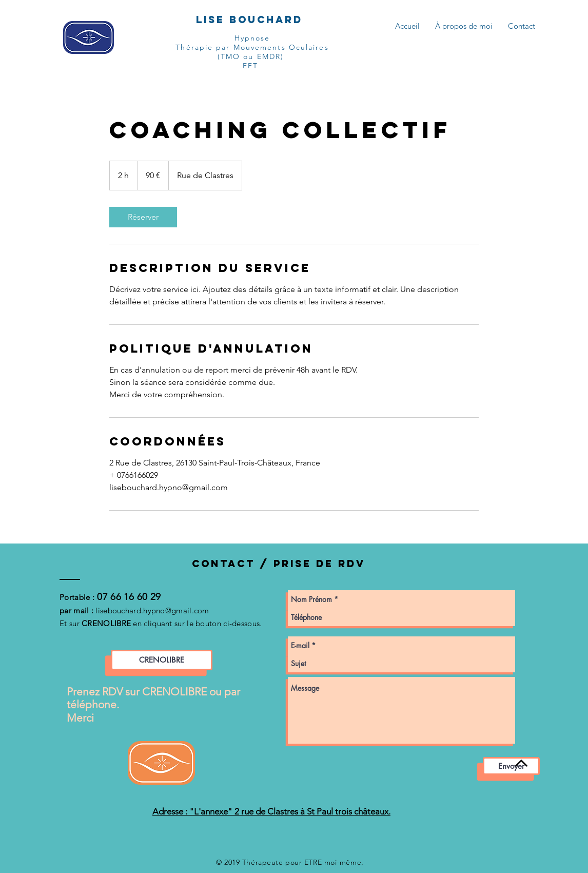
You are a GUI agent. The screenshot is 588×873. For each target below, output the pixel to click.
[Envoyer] (511, 766)
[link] (143, 217)
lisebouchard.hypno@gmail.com (152, 610)
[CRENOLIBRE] (162, 660)
